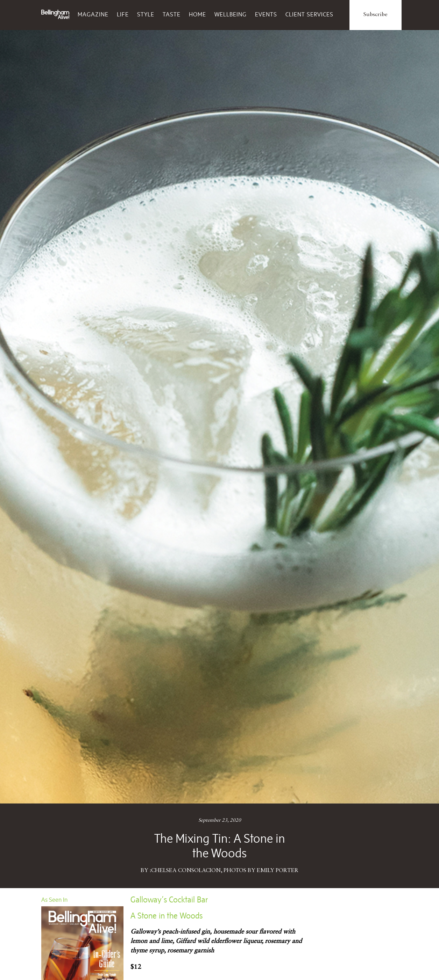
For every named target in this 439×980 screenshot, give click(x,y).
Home (197, 14)
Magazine (93, 14)
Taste (172, 14)
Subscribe (376, 15)
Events (266, 14)
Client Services (309, 14)
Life (123, 14)
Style (146, 14)
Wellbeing (231, 14)
